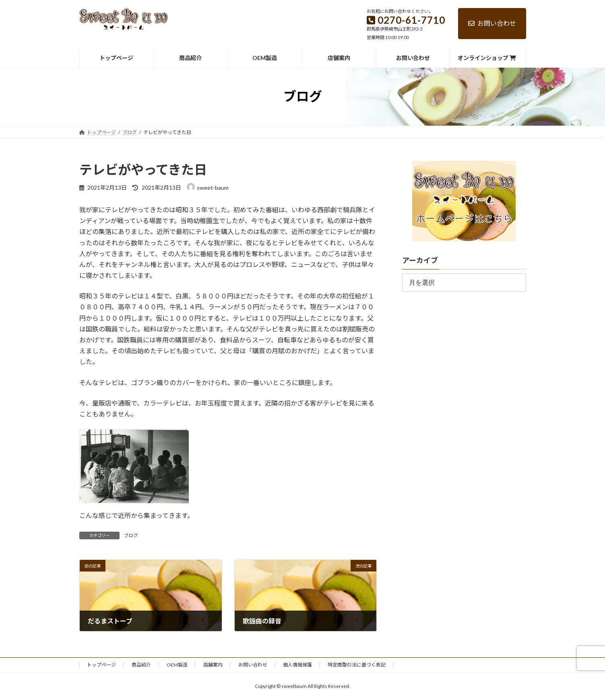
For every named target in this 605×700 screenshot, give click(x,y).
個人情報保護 (297, 665)
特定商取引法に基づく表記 (357, 665)
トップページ (101, 665)
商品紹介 (141, 665)
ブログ (131, 535)
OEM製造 (177, 665)
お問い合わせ (492, 23)
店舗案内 (213, 665)
